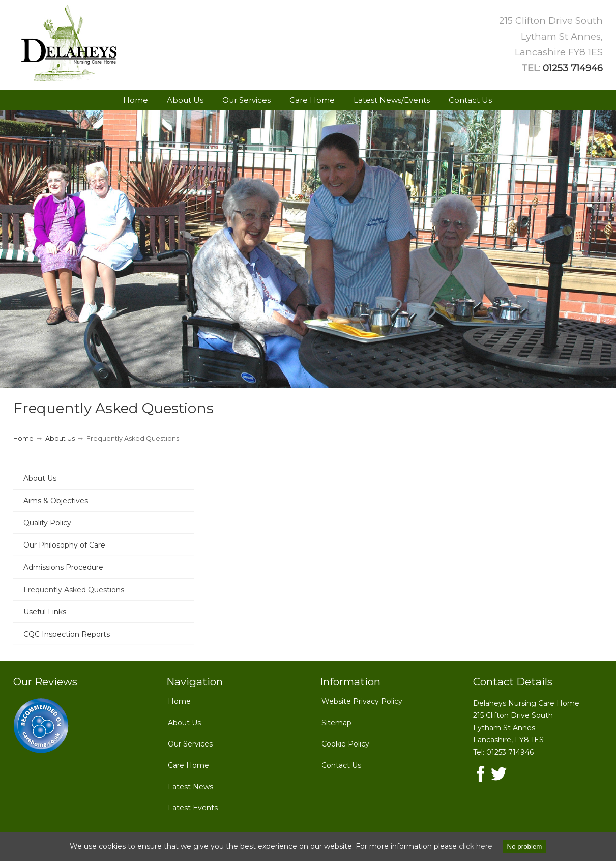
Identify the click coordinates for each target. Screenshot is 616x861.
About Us (60, 438)
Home (23, 438)
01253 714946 (573, 68)
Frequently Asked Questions (74, 590)
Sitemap (336, 723)
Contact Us (341, 765)
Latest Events (193, 808)
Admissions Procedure (63, 567)
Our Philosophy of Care (64, 545)
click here (476, 846)
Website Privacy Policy (362, 701)
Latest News (190, 787)
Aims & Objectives (56, 501)
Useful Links (45, 612)
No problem (525, 846)
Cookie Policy (345, 744)
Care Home (188, 765)
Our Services (190, 744)
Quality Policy (47, 523)
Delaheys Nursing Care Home (69, 44)
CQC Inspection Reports (67, 634)
